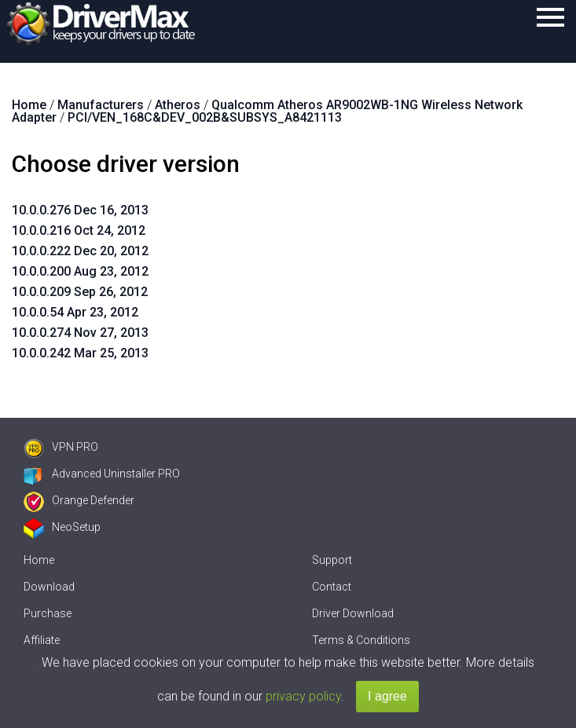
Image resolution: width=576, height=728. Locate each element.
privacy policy (303, 696)
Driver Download (353, 613)
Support (332, 560)
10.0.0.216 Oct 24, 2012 (79, 230)
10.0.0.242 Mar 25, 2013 (80, 353)
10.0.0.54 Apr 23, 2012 (75, 312)
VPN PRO (61, 447)
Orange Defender (79, 500)
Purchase (48, 613)
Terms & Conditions (361, 640)
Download (49, 587)
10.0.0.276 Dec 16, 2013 (80, 210)
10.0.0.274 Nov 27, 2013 (80, 333)
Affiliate (42, 640)
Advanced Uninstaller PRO (102, 474)
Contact (332, 587)
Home (39, 560)
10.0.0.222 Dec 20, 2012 (80, 251)
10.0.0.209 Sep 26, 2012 (80, 292)
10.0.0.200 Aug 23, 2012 (80, 271)
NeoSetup (62, 527)
